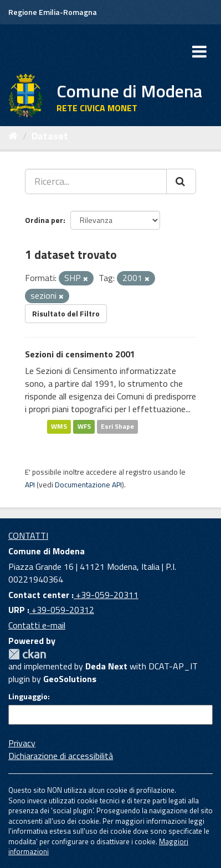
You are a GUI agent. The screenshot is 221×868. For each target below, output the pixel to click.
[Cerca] (181, 181)
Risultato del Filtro (66, 313)
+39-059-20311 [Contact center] (106, 595)
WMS (59, 427)
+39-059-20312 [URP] (62, 610)
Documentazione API (88, 485)
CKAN (27, 654)
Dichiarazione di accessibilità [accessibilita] (61, 756)
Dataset (50, 136)
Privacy (22, 743)
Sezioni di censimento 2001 (80, 354)
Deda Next (106, 666)
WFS (84, 427)
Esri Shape (117, 427)
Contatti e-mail (37, 625)
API (30, 485)
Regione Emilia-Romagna (53, 12)
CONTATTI (28, 536)
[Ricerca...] (96, 181)
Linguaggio (28, 697)
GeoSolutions (70, 679)
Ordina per (44, 220)
